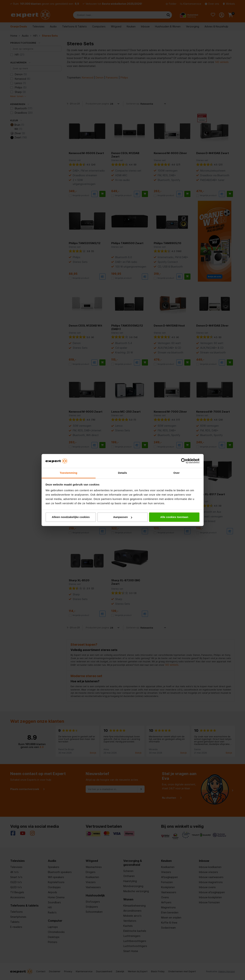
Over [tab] (177, 473)
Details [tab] (123, 473)
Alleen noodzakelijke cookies (71, 517)
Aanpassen (123, 517)
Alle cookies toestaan (174, 517)
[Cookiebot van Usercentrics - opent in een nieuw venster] (184, 461)
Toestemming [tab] (69, 473)
